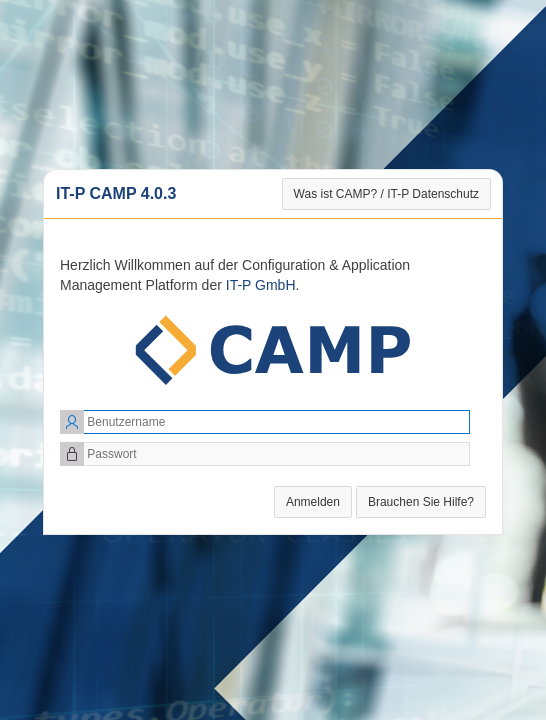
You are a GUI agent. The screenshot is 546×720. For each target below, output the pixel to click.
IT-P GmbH (261, 285)
